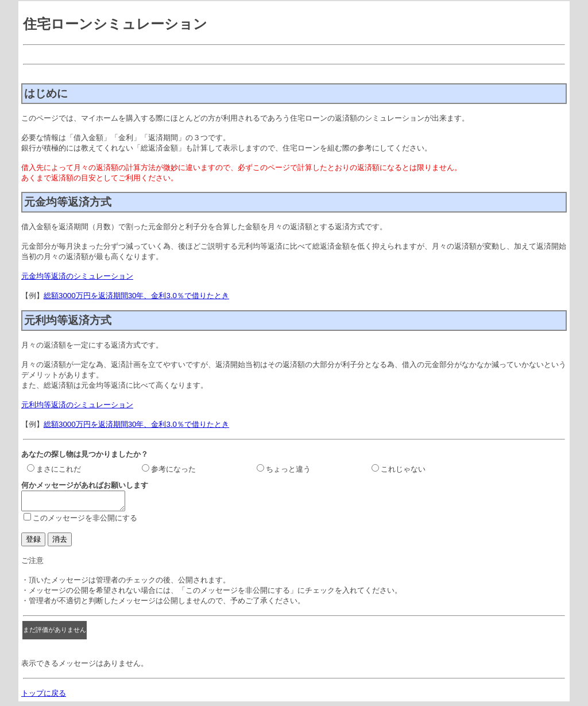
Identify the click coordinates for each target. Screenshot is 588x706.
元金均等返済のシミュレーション (77, 276)
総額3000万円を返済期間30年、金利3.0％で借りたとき (136, 296)
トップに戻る (44, 697)
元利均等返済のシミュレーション (77, 405)
